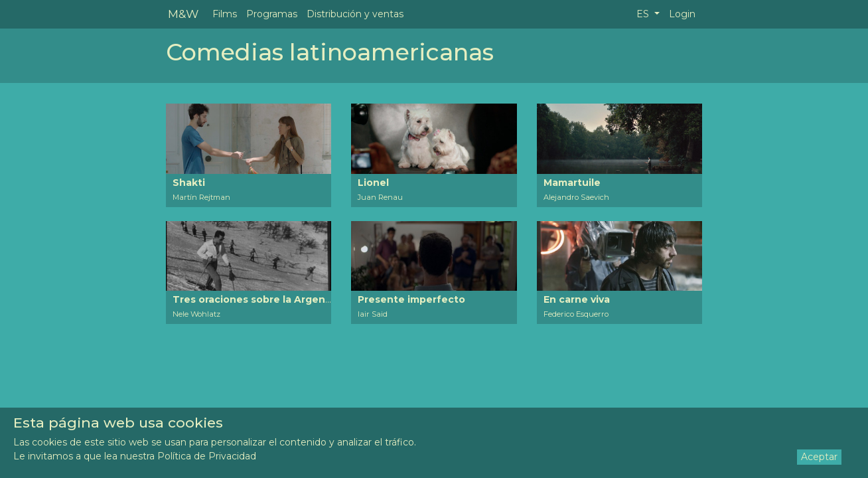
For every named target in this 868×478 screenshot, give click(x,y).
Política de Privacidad (207, 456)
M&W (183, 14)
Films (225, 14)
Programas (272, 14)
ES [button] (644, 14)
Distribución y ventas (355, 14)
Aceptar (819, 457)
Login (682, 14)
